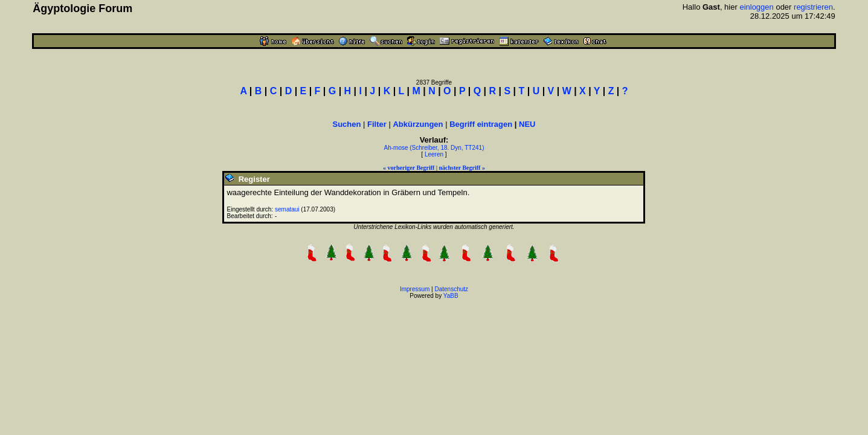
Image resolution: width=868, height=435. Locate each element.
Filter (377, 124)
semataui (287, 209)
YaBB (451, 296)
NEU (527, 124)
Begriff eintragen (481, 124)
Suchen (346, 124)
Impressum (415, 289)
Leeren (434, 154)
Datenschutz (452, 289)
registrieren (813, 7)
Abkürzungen (418, 124)
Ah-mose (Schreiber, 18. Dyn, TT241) (434, 148)
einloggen (756, 7)
